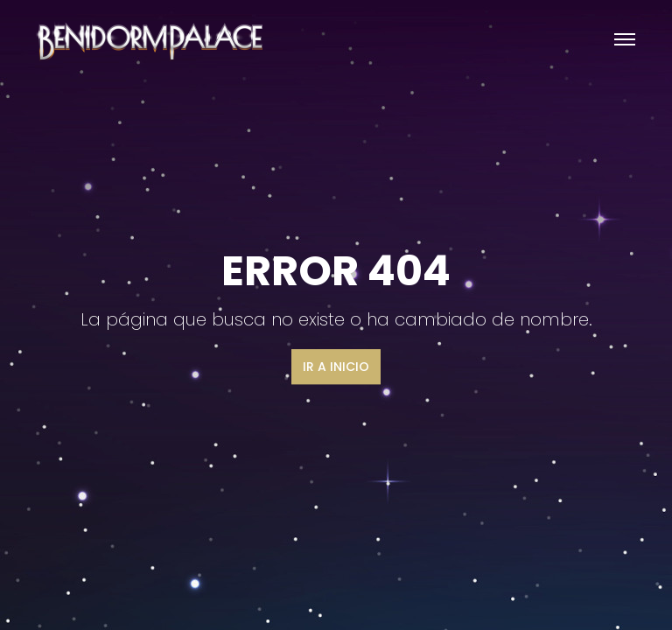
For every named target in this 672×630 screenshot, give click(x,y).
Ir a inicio (336, 367)
